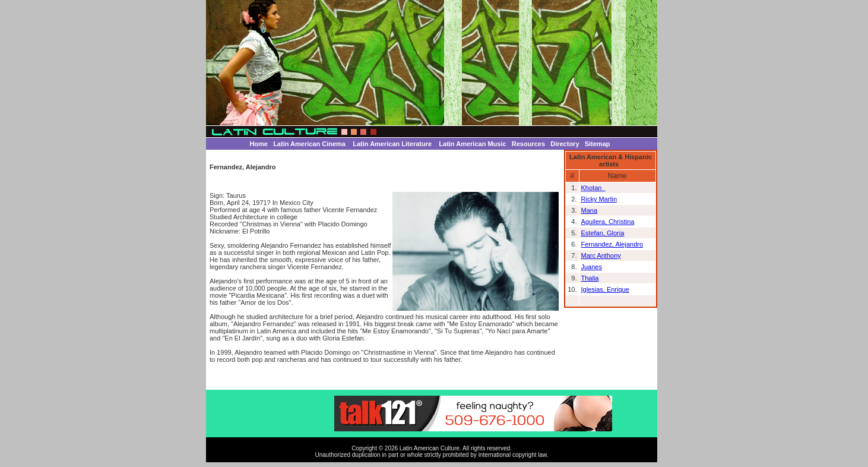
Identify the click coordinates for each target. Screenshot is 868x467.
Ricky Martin (599, 199)
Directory (565, 144)
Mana (590, 210)
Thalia (590, 278)
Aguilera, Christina (608, 222)
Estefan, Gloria (603, 233)
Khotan (593, 188)
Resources (528, 144)
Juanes (592, 267)
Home (259, 144)
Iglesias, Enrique (605, 289)
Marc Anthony (601, 255)
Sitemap (598, 144)
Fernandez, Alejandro (612, 244)
